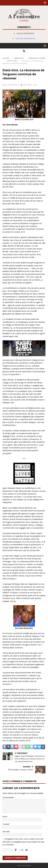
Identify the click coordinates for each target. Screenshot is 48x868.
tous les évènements (25, 38)
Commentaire (8, 797)
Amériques (19, 58)
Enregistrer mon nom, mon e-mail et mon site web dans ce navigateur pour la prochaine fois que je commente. (23, 842)
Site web (6, 831)
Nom (5, 817)
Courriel (6, 824)
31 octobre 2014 (12, 85)
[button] (44, 3)
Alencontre (27, 85)
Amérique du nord (37, 58)
